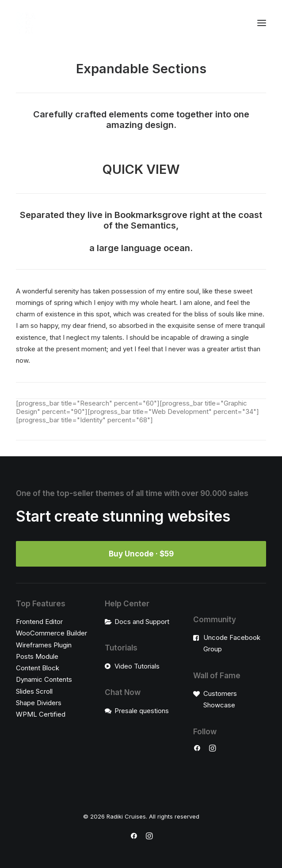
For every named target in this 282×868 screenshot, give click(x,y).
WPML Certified (41, 714)
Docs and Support (142, 622)
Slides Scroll (34, 691)
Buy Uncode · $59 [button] (141, 554)
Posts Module (37, 656)
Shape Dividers (39, 703)
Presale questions (142, 711)
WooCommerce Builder (51, 633)
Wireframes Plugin (44, 645)
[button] (262, 23)
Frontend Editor (39, 622)
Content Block (38, 668)
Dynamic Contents (44, 679)
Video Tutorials (137, 666)
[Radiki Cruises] (26, 23)
